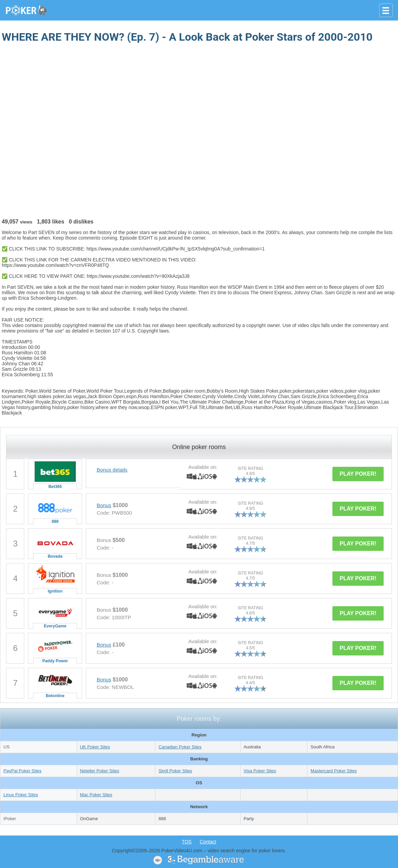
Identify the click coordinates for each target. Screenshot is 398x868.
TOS (187, 842)
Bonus (104, 505)
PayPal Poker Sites (22, 771)
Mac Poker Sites (96, 795)
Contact (208, 842)
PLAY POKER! (358, 474)
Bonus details (112, 470)
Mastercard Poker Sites (334, 771)
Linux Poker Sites (21, 795)
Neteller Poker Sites (100, 771)
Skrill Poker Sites (175, 771)
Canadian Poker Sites (180, 747)
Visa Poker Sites (260, 771)
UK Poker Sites (95, 747)
